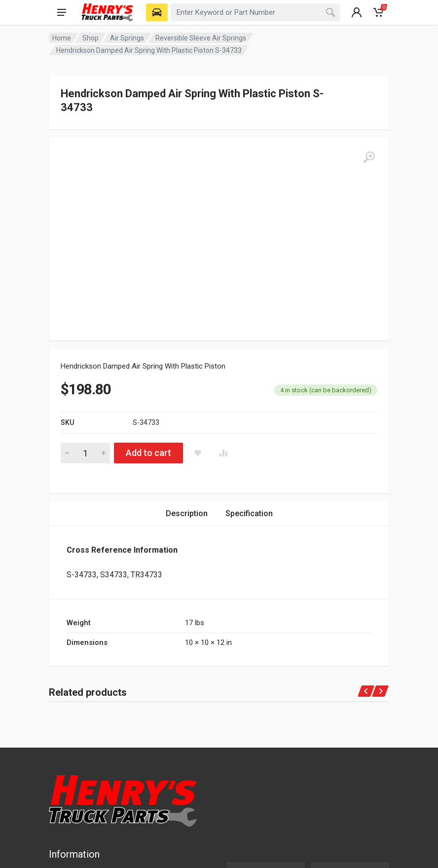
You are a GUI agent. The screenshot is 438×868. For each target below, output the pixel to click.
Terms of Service (84, 749)
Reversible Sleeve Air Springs (201, 38)
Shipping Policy (80, 764)
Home (62, 38)
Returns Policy (79, 779)
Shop (91, 38)
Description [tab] (187, 359)
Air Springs (127, 38)
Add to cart (148, 299)
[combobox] (255, 12)
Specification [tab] (249, 359)
